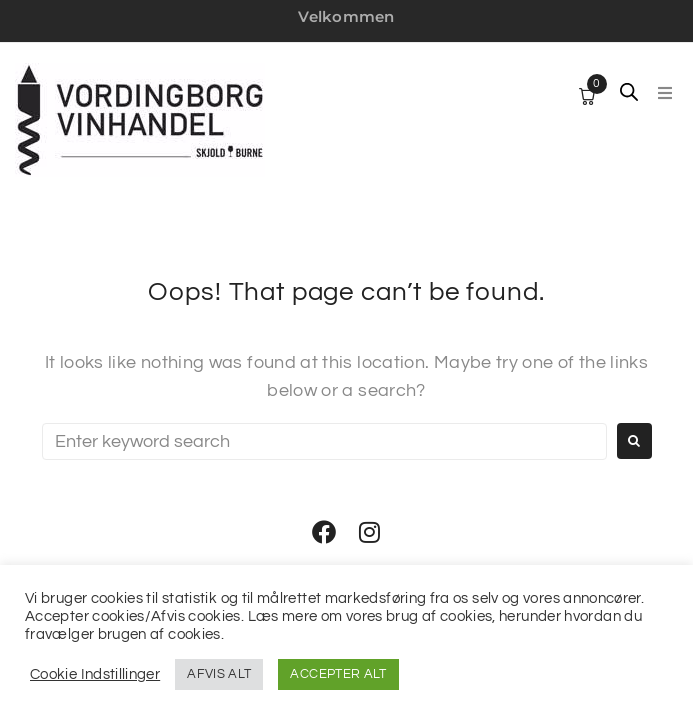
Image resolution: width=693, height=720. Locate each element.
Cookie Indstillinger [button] (95, 674)
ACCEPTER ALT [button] (338, 674)
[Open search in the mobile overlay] (629, 92)
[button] (665, 93)
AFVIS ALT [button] (219, 674)
